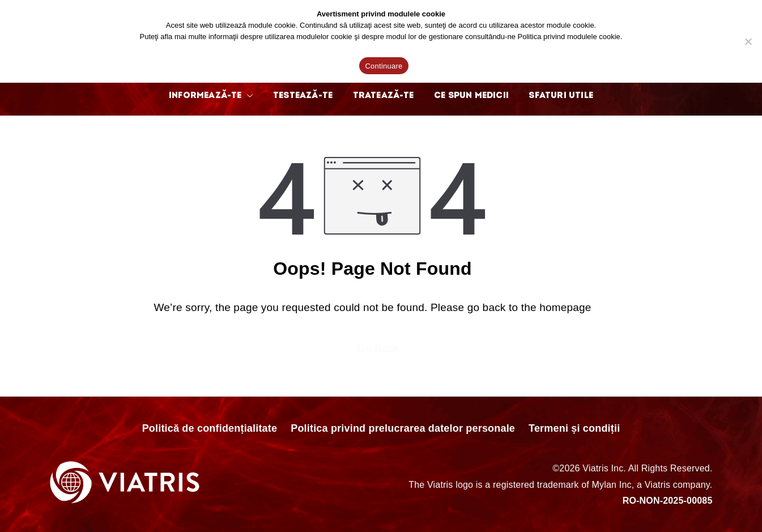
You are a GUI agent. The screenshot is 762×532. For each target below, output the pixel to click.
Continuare (384, 66)
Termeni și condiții (574, 428)
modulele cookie (594, 37)
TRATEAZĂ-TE (384, 95)
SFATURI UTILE (561, 95)
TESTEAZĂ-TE (303, 95)
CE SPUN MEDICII (471, 95)
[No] (748, 41)
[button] (248, 95)
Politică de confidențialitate (210, 428)
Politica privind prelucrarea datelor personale (403, 428)
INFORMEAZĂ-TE (211, 95)
